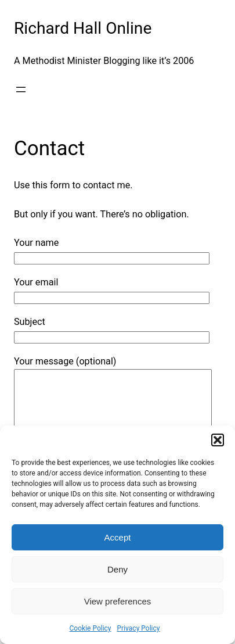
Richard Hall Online (83, 28)
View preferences (118, 601)
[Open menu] (21, 90)
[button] (218, 440)
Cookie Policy (91, 628)
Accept (118, 537)
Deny (117, 569)
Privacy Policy (139, 628)
